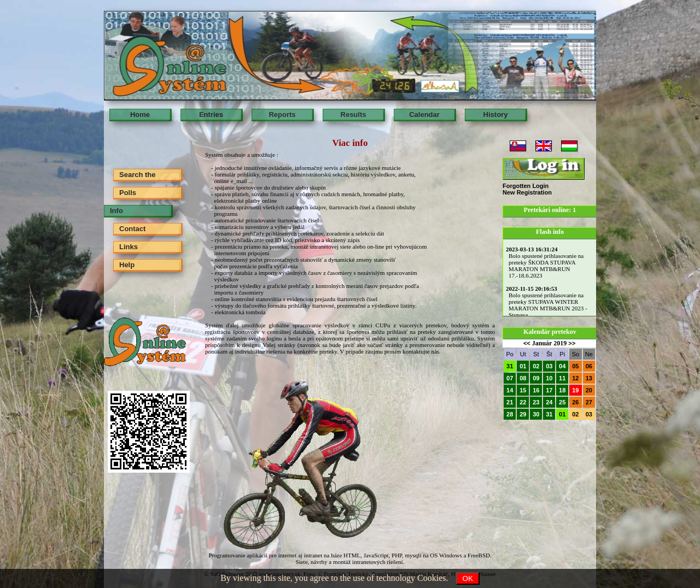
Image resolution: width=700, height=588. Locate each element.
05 (575, 366)
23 (536, 402)
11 (562, 378)
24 (549, 402)
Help (127, 265)
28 (510, 414)
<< (527, 343)
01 (523, 366)
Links (129, 247)
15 (523, 390)
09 (536, 378)
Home (140, 114)
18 (562, 390)
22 (523, 402)
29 (523, 414)
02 (536, 366)
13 (589, 378)
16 (536, 390)
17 (549, 390)
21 (510, 402)
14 (510, 390)
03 (549, 366)
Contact (132, 229)
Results (354, 114)
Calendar (424, 114)
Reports (282, 114)
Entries (211, 114)
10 (549, 378)
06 (589, 366)
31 (510, 366)
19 (575, 390)
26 (575, 402)
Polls (128, 193)
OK (468, 578)
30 (536, 414)
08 (523, 378)
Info (116, 211)
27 (589, 402)
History (496, 114)
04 (562, 366)
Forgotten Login (526, 186)
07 (510, 378)
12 (575, 378)
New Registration (527, 192)
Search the (137, 175)
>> (572, 343)
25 (562, 402)
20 (589, 390)
